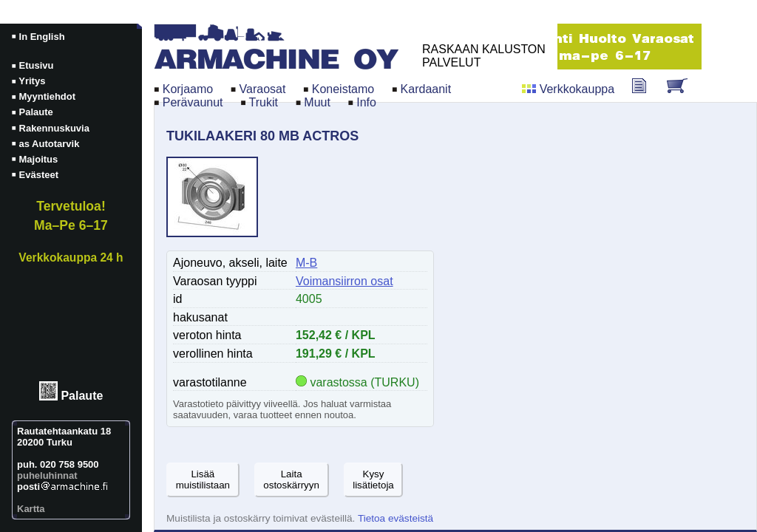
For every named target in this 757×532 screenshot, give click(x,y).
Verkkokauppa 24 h (71, 258)
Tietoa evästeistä (396, 518)
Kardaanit (426, 89)
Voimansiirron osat (344, 281)
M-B (306, 263)
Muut (317, 102)
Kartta (31, 509)
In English (42, 37)
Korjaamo (188, 89)
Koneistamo (343, 89)
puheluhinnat (47, 475)
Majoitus (39, 159)
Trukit (264, 102)
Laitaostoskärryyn (291, 480)
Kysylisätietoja (373, 480)
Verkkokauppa (577, 89)
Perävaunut (193, 102)
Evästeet (39, 175)
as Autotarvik (50, 144)
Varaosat (263, 89)
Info (366, 102)
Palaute (82, 396)
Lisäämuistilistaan (203, 480)
